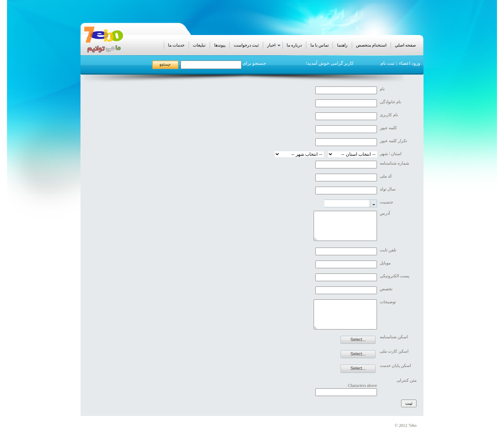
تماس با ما (320, 45)
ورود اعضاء (409, 63)
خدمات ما (176, 45)
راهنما (342, 45)
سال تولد (388, 189)
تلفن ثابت (388, 250)
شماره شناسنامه (394, 163)
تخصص (386, 289)
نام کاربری (389, 115)
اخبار (274, 46)
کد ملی (386, 176)
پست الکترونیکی (394, 276)
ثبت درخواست (246, 45)
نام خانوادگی (390, 102)
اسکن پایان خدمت (395, 366)
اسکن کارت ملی (394, 351)
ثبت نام (387, 63)
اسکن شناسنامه (394, 337)
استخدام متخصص (371, 45)
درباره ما (294, 45)
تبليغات (199, 45)
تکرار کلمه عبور (393, 141)
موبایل (385, 263)
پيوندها (220, 45)
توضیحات (388, 302)
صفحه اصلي (405, 45)
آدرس (385, 213)
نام (382, 89)
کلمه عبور (388, 128)
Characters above (362, 386)
